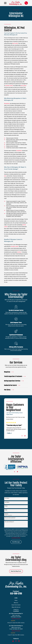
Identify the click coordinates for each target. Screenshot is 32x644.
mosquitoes (19, 151)
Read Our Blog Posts (16, 571)
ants (5, 176)
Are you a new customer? (10, 518)
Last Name (7, 502)
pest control (15, 43)
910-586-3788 (16, 594)
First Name (7, 498)
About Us (16, 603)
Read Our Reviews (16, 619)
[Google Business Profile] (13, 641)
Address (6, 514)
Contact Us (16, 609)
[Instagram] (19, 641)
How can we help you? (9, 522)
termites (19, 252)
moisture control (9, 86)
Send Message (16, 542)
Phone (6, 506)
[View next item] (25, 436)
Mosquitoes (7, 103)
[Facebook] (16, 641)
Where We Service (16, 607)
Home (16, 600)
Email (6, 510)
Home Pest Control (16, 605)
